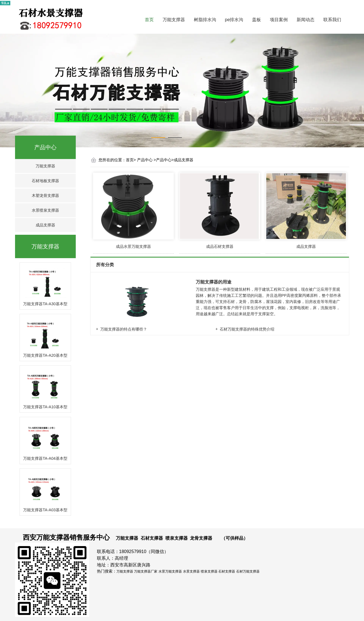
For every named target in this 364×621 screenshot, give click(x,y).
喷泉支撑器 (177, 538)
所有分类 (106, 265)
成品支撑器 (45, 225)
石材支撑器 (152, 538)
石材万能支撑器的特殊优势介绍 (247, 329)
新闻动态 (306, 20)
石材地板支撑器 (45, 181)
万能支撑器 (174, 20)
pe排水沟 (234, 20)
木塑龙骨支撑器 (45, 195)
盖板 (256, 20)
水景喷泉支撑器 (45, 210)
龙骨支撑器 (201, 538)
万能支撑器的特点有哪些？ (124, 329)
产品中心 (45, 147)
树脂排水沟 (205, 20)
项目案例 (279, 20)
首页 (149, 20)
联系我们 (332, 20)
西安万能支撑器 (46, 537)
